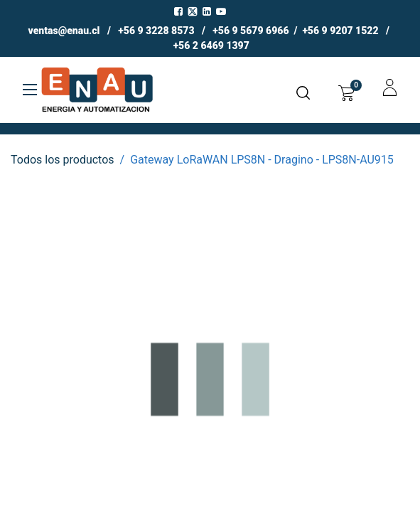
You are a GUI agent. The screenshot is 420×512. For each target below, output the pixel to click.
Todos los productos (63, 160)
